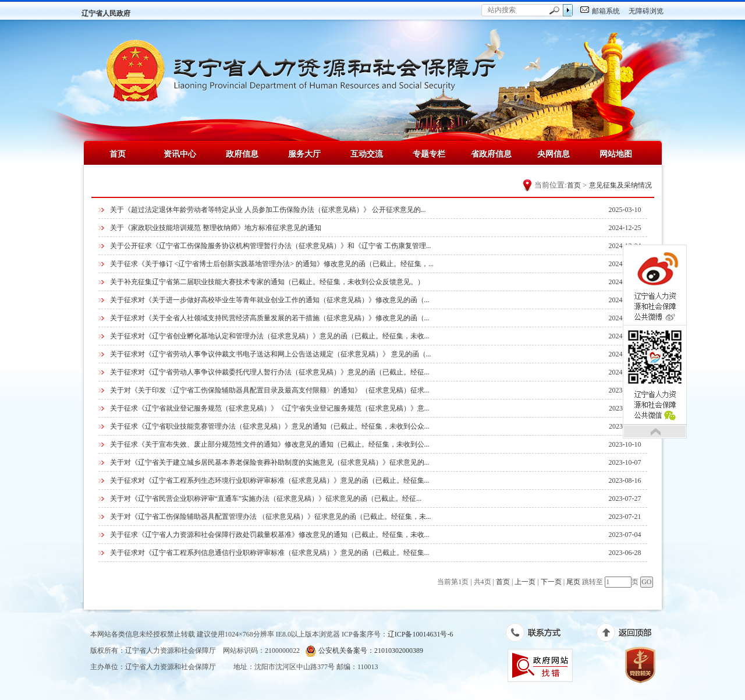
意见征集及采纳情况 (620, 185)
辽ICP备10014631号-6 (421, 634)
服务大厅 (304, 154)
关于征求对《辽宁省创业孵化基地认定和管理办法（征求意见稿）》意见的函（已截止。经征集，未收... (270, 336)
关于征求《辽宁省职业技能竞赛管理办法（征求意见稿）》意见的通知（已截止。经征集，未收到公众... (270, 426)
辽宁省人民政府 (106, 13)
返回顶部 (630, 635)
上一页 (525, 582)
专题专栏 (429, 154)
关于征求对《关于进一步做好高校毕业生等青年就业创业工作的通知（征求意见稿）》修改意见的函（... (270, 300)
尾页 (573, 582)
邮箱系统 (606, 11)
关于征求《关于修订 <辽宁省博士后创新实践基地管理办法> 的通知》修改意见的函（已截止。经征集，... (272, 264)
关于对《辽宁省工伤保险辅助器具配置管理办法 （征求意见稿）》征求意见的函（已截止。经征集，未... (271, 517)
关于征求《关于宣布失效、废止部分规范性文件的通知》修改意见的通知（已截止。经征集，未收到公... (270, 444)
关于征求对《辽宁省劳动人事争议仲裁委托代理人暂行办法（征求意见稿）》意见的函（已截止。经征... (270, 372)
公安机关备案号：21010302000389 (364, 651)
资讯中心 (180, 154)
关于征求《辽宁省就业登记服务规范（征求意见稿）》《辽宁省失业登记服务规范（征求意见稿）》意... (270, 408)
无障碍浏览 (646, 11)
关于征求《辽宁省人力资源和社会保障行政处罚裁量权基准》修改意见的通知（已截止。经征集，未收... (270, 535)
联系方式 (539, 635)
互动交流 (367, 154)
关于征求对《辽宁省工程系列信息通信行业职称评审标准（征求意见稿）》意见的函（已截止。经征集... (270, 553)
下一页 (551, 582)
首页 (118, 154)
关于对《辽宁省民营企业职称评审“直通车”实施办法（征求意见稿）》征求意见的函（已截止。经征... (266, 499)
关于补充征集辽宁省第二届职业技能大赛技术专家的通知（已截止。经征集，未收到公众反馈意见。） (267, 282)
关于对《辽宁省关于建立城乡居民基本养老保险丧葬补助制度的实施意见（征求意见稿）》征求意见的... (270, 462)
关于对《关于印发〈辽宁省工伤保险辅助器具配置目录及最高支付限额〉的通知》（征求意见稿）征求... (270, 390)
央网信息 (554, 154)
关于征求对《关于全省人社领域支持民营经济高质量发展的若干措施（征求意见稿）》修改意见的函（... (270, 318)
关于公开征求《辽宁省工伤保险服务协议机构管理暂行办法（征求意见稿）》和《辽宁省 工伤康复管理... (271, 246)
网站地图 (616, 154)
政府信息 (242, 154)
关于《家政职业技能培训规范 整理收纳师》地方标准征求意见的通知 (216, 228)
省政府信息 (491, 154)
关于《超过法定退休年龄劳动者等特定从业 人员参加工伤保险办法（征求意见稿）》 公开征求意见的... (268, 210)
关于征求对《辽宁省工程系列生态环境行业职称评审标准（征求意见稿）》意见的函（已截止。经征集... (270, 480)
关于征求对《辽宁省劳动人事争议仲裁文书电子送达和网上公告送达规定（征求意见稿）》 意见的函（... (271, 354)
